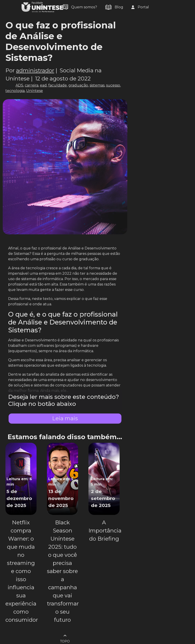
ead (43, 85)
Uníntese (35, 91)
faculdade (58, 85)
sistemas (97, 85)
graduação (78, 85)
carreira (32, 85)
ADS (19, 85)
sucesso (113, 85)
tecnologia (15, 91)
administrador (35, 70)
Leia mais (65, 418)
